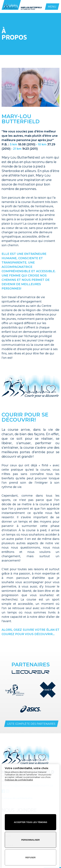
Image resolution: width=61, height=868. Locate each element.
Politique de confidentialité (19, 780)
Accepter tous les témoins (30, 822)
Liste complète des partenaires (31, 724)
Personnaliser (30, 840)
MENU (52, 7)
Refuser (31, 858)
